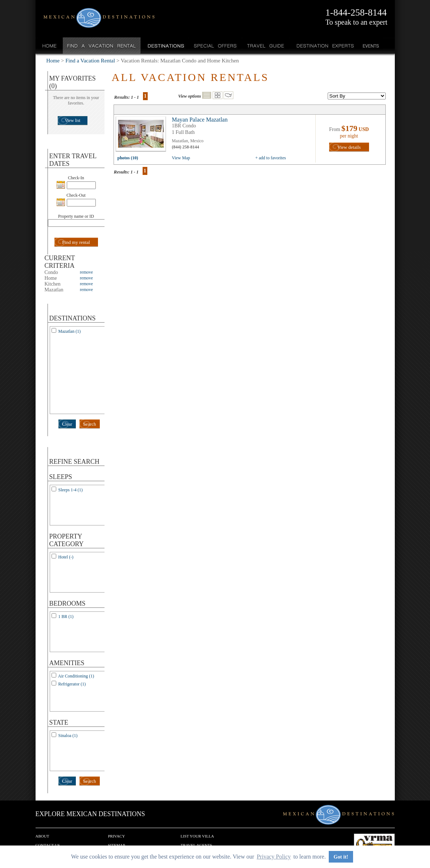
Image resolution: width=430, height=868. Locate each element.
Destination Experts (323, 46)
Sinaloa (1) (68, 736)
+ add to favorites (271, 158)
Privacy (117, 836)
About (42, 836)
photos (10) (128, 158)
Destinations (165, 46)
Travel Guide (266, 46)
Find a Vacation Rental (102, 46)
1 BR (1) (66, 617)
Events (370, 46)
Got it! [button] (341, 857)
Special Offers (215, 46)
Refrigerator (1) (72, 684)
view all (143, 136)
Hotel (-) (66, 557)
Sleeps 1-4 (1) (71, 490)
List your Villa (197, 836)
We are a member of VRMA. (374, 844)
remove (86, 272)
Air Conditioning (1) (76, 676)
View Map (181, 158)
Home (50, 46)
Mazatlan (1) (70, 331)
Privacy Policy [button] (274, 857)
